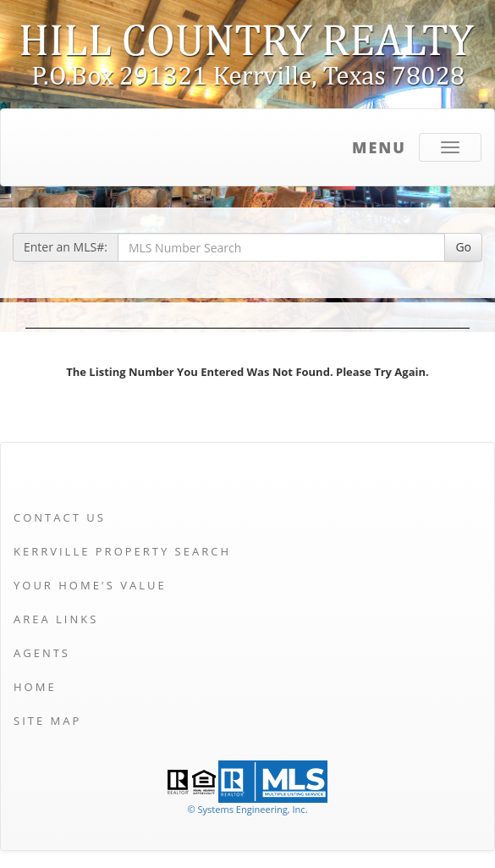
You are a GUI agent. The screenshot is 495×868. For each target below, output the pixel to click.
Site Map (47, 721)
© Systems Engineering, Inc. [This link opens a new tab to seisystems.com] (247, 809)
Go (463, 247)
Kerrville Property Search (122, 551)
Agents (42, 653)
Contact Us (60, 517)
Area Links (56, 619)
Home (35, 687)
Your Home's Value (90, 585)
